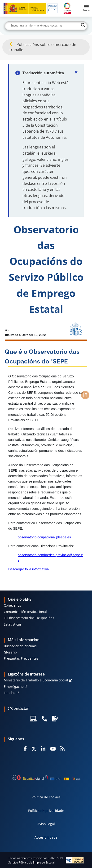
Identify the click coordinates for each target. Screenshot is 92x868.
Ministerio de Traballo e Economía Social (36, 680)
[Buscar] (46, 26)
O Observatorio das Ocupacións (29, 618)
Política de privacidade (46, 811)
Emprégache (14, 687)
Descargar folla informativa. (29, 569)
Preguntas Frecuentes (21, 658)
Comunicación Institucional (25, 612)
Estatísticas (13, 624)
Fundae (10, 693)
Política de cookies (46, 797)
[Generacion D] (46, 778)
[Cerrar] (76, 72)
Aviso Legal (46, 824)
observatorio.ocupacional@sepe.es (44, 537)
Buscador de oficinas (20, 646)
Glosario (10, 652)
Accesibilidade (46, 837)
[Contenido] (85, 395)
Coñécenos (12, 605)
